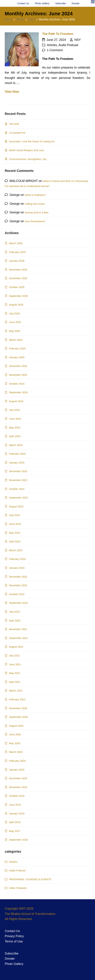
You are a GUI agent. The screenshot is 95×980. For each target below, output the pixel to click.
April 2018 (15, 822)
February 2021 (17, 699)
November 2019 (18, 787)
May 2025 (15, 331)
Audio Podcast (68, 45)
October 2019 (17, 796)
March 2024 (16, 445)
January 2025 (17, 357)
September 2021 (18, 638)
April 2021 (15, 682)
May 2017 (15, 831)
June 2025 (15, 322)
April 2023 (15, 541)
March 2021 (16, 691)
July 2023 (14, 515)
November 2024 (18, 375)
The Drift (14, 124)
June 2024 (15, 419)
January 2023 (17, 568)
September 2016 (18, 840)
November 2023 (18, 480)
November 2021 (18, 629)
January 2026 (17, 261)
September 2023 (18, 498)
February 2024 (17, 454)
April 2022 (15, 620)
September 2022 (18, 603)
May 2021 (15, 673)
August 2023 (16, 506)
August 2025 (16, 305)
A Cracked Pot (17, 133)
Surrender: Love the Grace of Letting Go (32, 141)
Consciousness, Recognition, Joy (28, 159)
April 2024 (15, 436)
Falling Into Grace (35, 204)
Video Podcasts (18, 888)
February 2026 (17, 252)
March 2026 (16, 243)
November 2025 (18, 278)
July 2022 (14, 612)
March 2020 (16, 752)
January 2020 (17, 770)
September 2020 (18, 717)
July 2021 (14, 656)
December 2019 (18, 778)
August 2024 (16, 401)
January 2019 (17, 813)
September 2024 (18, 392)
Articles (52, 45)
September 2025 (18, 296)
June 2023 (15, 524)
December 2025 (18, 270)
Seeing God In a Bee (37, 212)
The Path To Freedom (58, 34)
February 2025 (17, 348)
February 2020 (17, 761)
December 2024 (18, 366)
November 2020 (18, 708)
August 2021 (16, 647)
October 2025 (17, 287)
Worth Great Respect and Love (27, 150)
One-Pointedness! (35, 221)
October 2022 (17, 594)
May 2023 (15, 533)
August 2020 (16, 726)
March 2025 (16, 340)
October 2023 (17, 489)
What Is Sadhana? (35, 195)
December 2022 (18, 577)
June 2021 (15, 664)
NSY (78, 40)
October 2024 (17, 384)
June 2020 (15, 734)
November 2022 (18, 585)
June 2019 (15, 805)
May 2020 (15, 743)
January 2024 (17, 463)
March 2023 (16, 550)
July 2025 (14, 313)
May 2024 (15, 428)
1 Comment (55, 50)
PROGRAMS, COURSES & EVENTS (30, 879)
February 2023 (17, 559)
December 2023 (18, 471)
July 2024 (14, 410)
